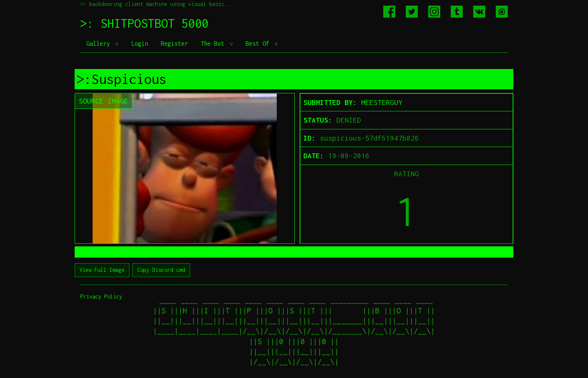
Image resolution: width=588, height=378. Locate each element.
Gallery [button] (100, 43)
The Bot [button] (214, 43)
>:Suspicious (121, 79)
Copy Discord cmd (161, 270)
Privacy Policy (101, 296)
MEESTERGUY (382, 102)
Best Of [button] (259, 43)
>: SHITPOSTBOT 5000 (144, 23)
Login (140, 43)
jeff (505, 376)
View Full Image (102, 270)
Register (174, 43)
